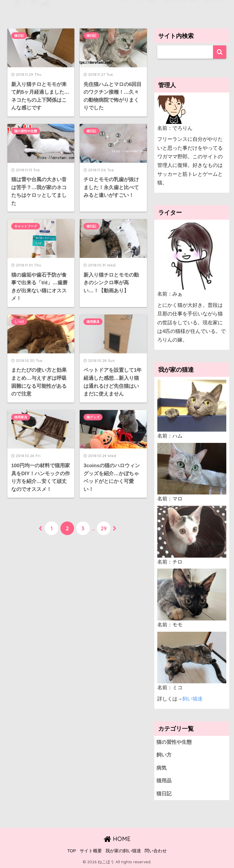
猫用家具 (93, 322)
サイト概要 (91, 851)
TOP (72, 851)
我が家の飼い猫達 (123, 851)
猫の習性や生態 (26, 131)
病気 (161, 768)
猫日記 (19, 36)
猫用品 (164, 781)
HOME (117, 839)
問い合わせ (156, 851)
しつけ (19, 322)
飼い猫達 (193, 699)
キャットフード (26, 226)
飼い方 (164, 755)
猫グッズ (93, 417)
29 (104, 528)
